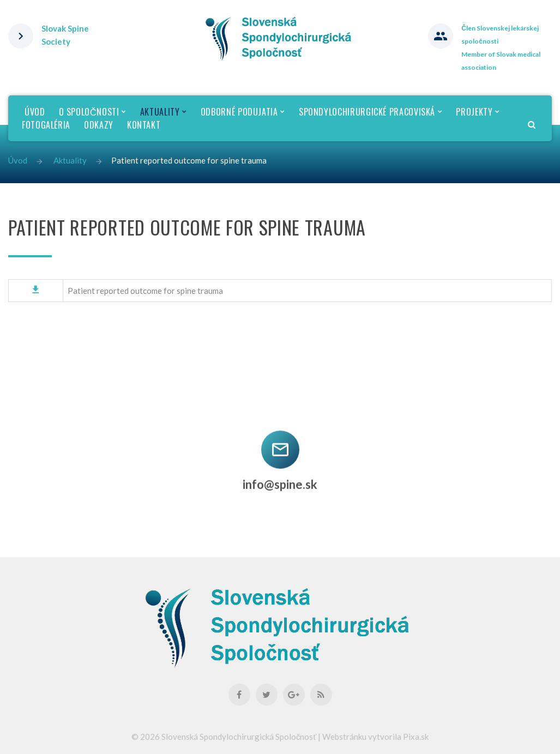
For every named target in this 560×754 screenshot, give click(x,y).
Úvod (18, 160)
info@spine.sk (280, 479)
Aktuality (70, 160)
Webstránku (344, 737)
